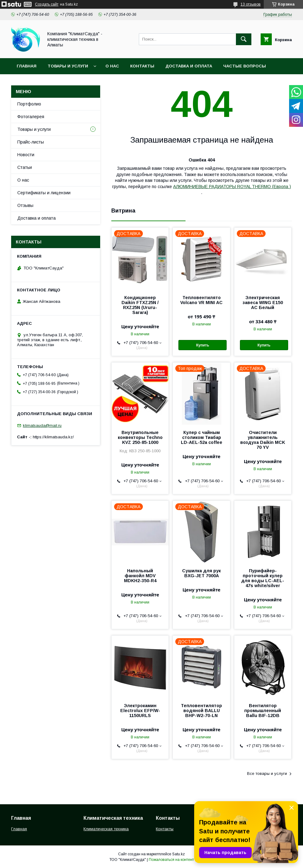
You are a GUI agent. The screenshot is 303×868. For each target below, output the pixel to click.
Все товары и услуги (267, 773)
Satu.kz (179, 854)
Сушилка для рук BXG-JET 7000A (201, 573)
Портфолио (29, 104)
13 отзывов (251, 4)
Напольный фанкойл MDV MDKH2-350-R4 (140, 576)
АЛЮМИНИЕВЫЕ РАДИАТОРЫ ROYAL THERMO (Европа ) (232, 187)
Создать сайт (47, 4)
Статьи (25, 167)
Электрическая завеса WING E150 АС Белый (263, 303)
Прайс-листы (31, 142)
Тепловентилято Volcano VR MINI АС (201, 300)
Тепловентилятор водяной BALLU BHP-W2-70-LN (201, 711)
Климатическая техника (106, 829)
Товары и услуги (68, 66)
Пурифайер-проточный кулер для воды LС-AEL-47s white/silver (263, 578)
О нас (112, 66)
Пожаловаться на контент (171, 860)
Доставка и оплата (189, 66)
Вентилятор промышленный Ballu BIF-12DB (263, 711)
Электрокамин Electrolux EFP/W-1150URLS (140, 711)
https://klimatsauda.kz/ (53, 437)
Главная (27, 66)
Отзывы (25, 205)
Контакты (142, 66)
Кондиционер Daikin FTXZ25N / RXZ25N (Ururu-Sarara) (140, 305)
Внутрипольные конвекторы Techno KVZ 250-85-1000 (140, 437)
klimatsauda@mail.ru (42, 425)
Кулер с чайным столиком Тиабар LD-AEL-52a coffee (202, 437)
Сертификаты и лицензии (44, 193)
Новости (26, 155)
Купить (203, 345)
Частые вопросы (245, 66)
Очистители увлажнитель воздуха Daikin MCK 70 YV (263, 440)
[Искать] (244, 39)
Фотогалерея (31, 117)
